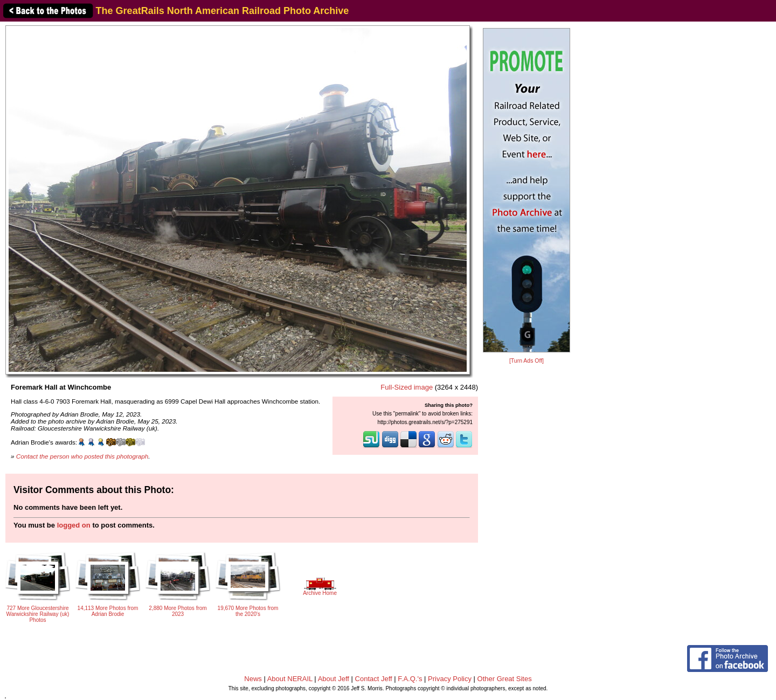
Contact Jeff (374, 679)
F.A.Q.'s (410, 679)
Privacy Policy (450, 679)
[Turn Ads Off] (526, 361)
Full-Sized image (407, 387)
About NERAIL (290, 679)
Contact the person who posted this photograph (82, 456)
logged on (74, 525)
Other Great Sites (505, 679)
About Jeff (334, 679)
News (253, 679)
